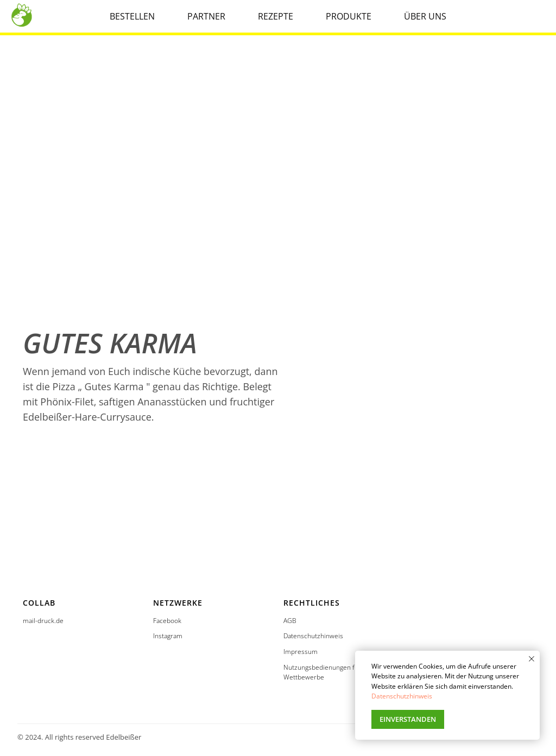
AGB (290, 621)
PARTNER (206, 16)
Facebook (167, 621)
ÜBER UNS (425, 16)
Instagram (168, 636)
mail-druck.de (43, 621)
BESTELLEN (132, 16)
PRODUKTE (349, 16)
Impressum (301, 652)
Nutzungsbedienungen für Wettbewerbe (322, 672)
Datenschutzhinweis (313, 636)
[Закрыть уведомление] (532, 659)
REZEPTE (276, 16)
